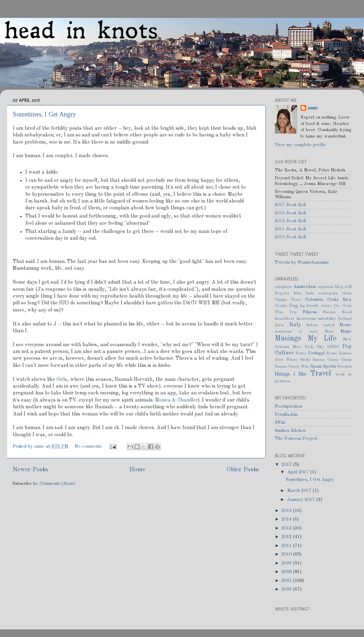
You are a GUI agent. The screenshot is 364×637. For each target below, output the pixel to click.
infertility (327, 319)
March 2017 (300, 491)
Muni (329, 332)
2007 (287, 581)
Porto (301, 353)
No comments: (89, 446)
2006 (287, 589)
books (310, 293)
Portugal (316, 353)
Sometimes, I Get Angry (44, 114)
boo (297, 293)
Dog (293, 306)
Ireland (345, 319)
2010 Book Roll (290, 237)
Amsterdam (305, 287)
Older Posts (243, 470)
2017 (287, 465)
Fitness (310, 312)
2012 (287, 537)
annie (40, 446)
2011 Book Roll (290, 229)
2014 (287, 519)
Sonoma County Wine (292, 367)
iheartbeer (285, 319)
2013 (287, 528)
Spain (316, 366)
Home (137, 470)
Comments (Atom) (57, 484)
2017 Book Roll (290, 205)
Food (347, 312)
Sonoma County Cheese (332, 360)
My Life (322, 339)
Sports (329, 366)
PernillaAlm (286, 415)
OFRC (333, 347)
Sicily (305, 360)
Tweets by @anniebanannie (302, 262)
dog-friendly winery (316, 306)
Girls (62, 379)
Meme (345, 325)
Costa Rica (339, 300)
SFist (280, 422)
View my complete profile (300, 145)
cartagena (328, 293)
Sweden (344, 367)
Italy (295, 325)
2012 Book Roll (290, 221)
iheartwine (307, 319)
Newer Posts (30, 470)
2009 (287, 563)
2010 (287, 554)
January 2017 (302, 500)
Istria (279, 325)
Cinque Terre (288, 300)
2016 (287, 511)
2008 (287, 572)
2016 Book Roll (290, 213)
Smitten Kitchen (290, 431)
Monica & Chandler (176, 400)
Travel (321, 374)
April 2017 (299, 472)
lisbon (312, 325)
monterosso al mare (296, 332)
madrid (329, 325)
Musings (288, 339)
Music (346, 331)
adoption (283, 287)
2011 (287, 546)
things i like (291, 374)
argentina (326, 287)
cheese (347, 293)
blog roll (343, 287)
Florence (329, 312)
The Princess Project (296, 439)
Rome (332, 353)
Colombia (314, 300)
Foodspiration (288, 406)
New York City (309, 347)
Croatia (281, 306)
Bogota (282, 293)
